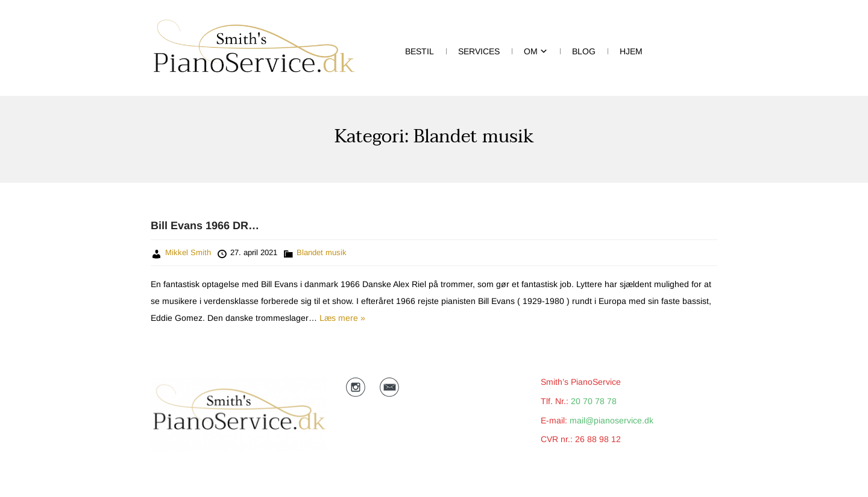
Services (479, 51)
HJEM (631, 51)
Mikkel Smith (188, 252)
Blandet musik (322, 252)
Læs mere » (341, 318)
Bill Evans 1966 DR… (205, 226)
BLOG (584, 51)
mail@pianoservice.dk (612, 420)
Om (531, 51)
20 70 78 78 (594, 401)
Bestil (420, 51)
